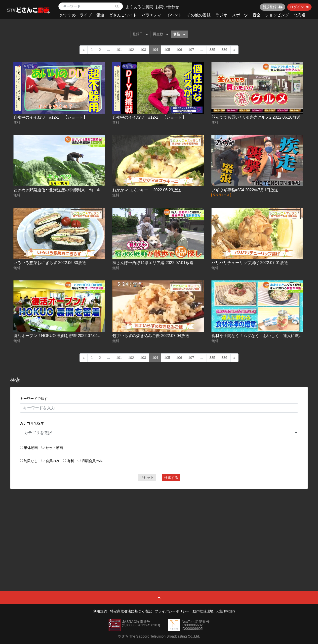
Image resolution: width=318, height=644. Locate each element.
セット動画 (54, 448)
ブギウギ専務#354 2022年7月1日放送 (245, 190)
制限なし (31, 461)
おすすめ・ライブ (76, 15)
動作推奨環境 (203, 611)
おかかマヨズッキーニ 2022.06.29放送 (147, 190)
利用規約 (100, 611)
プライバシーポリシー (172, 611)
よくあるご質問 (139, 7)
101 (119, 50)
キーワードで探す (34, 399)
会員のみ (52, 461)
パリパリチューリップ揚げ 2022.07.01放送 (250, 263)
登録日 (140, 34)
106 (179, 50)
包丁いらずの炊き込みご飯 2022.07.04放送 (151, 336)
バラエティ (152, 15)
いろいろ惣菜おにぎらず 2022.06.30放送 (50, 263)
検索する (171, 477)
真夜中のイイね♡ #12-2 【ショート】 (149, 117)
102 (131, 50)
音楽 (257, 15)
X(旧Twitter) (226, 611)
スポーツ (240, 15)
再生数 (160, 34)
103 (143, 50)
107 (191, 50)
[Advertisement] (159, 529)
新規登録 (273, 7)
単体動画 (31, 448)
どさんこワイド (123, 15)
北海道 (300, 15)
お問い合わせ (167, 7)
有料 (71, 461)
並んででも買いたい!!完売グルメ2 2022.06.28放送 (256, 117)
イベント (174, 15)
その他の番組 (199, 15)
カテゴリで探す (32, 423)
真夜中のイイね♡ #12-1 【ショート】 (50, 117)
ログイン (299, 7)
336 (224, 50)
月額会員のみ (92, 461)
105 (167, 50)
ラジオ (221, 15)
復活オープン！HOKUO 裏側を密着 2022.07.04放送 (60, 336)
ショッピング (277, 15)
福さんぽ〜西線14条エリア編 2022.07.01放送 (153, 263)
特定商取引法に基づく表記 (131, 611)
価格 (179, 34)
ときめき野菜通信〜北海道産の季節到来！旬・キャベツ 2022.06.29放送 (78, 190)
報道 (100, 15)
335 (212, 50)
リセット (147, 477)
